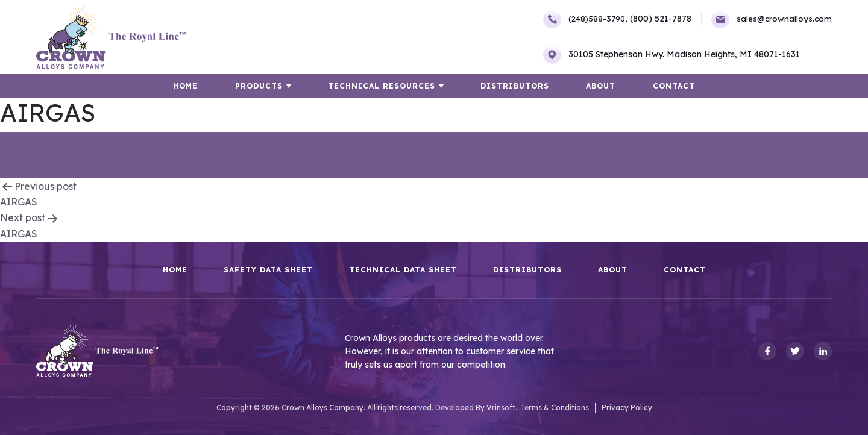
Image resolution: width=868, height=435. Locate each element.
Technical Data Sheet (403, 270)
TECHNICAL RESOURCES (382, 86)
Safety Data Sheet (268, 270)
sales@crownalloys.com (771, 19)
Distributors (515, 86)
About (600, 86)
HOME (188, 86)
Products (260, 86)
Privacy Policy (627, 408)
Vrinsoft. (502, 408)
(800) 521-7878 (659, 19)
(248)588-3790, (582, 19)
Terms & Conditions (555, 408)
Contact (672, 86)
